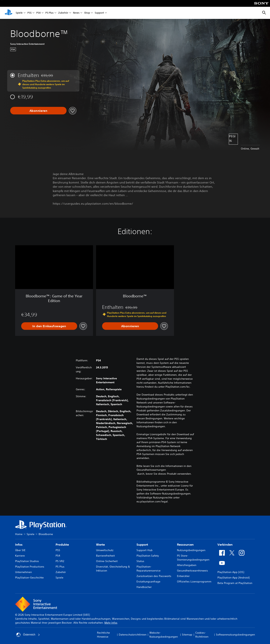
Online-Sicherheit (107, 561)
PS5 (29, 13)
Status (140, 561)
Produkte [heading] (62, 545)
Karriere (20, 556)
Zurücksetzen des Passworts (154, 576)
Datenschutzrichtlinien (133, 635)
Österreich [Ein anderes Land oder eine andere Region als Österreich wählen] (28, 635)
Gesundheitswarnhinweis (192, 571)
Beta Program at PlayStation (235, 583)
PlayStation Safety (148, 556)
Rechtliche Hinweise (103, 635)
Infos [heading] (19, 545)
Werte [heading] (100, 545)
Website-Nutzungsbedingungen (164, 635)
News (76, 13)
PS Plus (49, 13)
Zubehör (63, 13)
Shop (87, 13)
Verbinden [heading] (225, 545)
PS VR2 (60, 561)
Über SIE (20, 550)
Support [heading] (142, 545)
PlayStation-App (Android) (234, 578)
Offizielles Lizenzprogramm (194, 582)
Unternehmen (23, 572)
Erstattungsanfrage (148, 582)
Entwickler (183, 576)
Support (99, 13)
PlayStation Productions (30, 567)
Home (19, 534)
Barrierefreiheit (105, 556)
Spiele (19, 13)
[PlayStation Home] (9, 13)
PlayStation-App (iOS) (231, 572)
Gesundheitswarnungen (151, 470)
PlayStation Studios (27, 561)
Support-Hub (145, 550)
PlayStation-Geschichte (29, 578)
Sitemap (187, 635)
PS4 (38, 13)
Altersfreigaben (187, 565)
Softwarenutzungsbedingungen (235, 635)
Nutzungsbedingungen (191, 550)
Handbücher (144, 587)
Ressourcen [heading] (185, 545)
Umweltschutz (105, 550)
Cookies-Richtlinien (202, 635)
